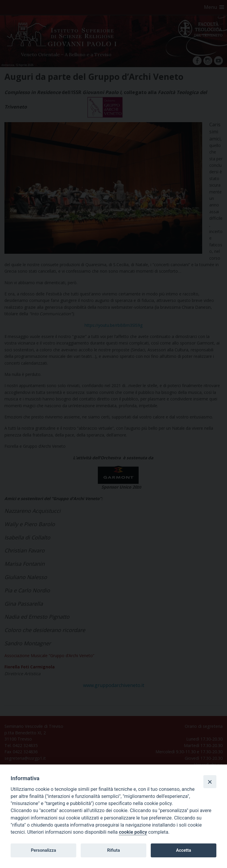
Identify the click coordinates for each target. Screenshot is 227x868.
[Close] (210, 782)
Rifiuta (113, 850)
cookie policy (133, 832)
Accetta (183, 850)
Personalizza (43, 850)
